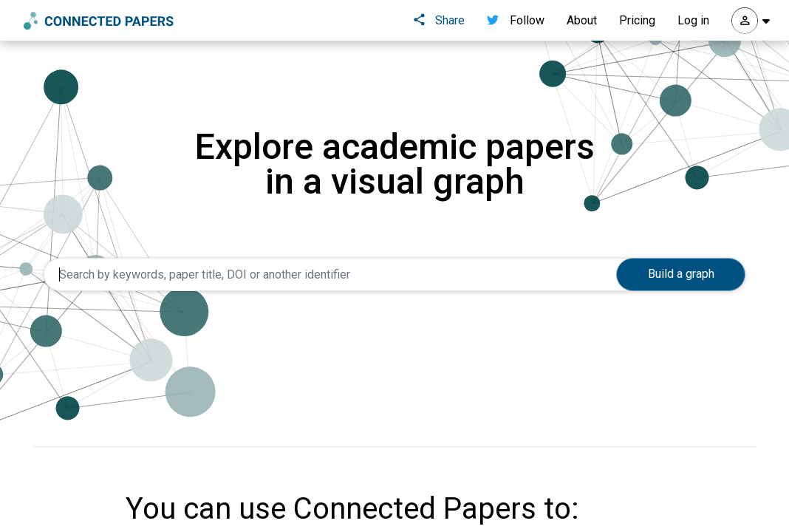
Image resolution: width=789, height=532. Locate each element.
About (582, 20)
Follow (516, 20)
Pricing (637, 20)
